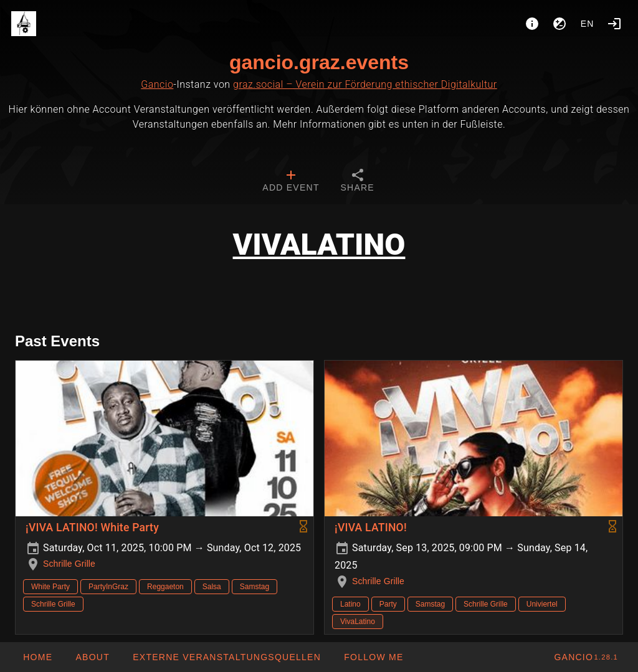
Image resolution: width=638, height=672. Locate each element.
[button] (226, 657)
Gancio (157, 84)
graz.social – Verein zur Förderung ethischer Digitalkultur (365, 84)
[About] (532, 24)
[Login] (614, 24)
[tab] (291, 182)
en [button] (588, 24)
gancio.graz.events (319, 62)
